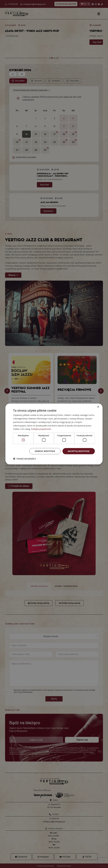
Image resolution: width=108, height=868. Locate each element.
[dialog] (54, 434)
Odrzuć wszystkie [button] (45, 451)
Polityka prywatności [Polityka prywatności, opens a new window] (41, 429)
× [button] (98, 407)
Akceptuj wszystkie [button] (79, 451)
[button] (24, 459)
